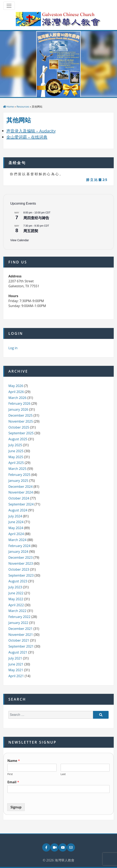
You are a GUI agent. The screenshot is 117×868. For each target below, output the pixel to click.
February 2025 (19, 475)
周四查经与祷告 (36, 218)
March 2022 (17, 611)
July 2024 (15, 516)
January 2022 (18, 623)
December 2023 (20, 557)
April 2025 (16, 463)
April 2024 (16, 534)
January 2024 (18, 552)
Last (63, 774)
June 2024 (16, 522)
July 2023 (15, 587)
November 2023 (21, 563)
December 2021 (20, 629)
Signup (16, 807)
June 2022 (16, 593)
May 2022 (16, 599)
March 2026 (17, 398)
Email (13, 782)
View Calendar (20, 240)
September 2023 (21, 575)
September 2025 (21, 433)
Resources (23, 107)
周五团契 (31, 231)
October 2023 (19, 569)
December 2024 (20, 487)
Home (10, 107)
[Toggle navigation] (9, 6)
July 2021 (15, 658)
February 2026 (19, 403)
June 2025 (16, 451)
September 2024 (21, 504)
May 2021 (16, 670)
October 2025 (19, 427)
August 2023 (18, 581)
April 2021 (16, 676)
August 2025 (18, 439)
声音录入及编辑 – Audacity (31, 131)
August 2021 (18, 652)
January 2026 (18, 409)
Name (14, 761)
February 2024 (19, 546)
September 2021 (21, 646)
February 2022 (19, 617)
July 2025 (15, 445)
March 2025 (17, 469)
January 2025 (18, 481)
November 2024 (21, 492)
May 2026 (16, 386)
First (10, 774)
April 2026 (16, 392)
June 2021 (16, 664)
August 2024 (18, 510)
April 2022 (16, 605)
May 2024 (16, 528)
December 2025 (20, 415)
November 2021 (21, 635)
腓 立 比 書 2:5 (97, 180)
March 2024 (17, 540)
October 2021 (19, 640)
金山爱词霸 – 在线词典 (27, 137)
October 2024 (19, 498)
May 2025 (16, 457)
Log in (13, 348)
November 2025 (21, 421)
